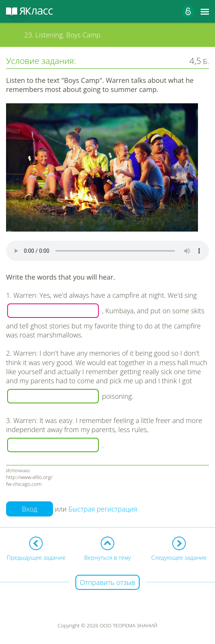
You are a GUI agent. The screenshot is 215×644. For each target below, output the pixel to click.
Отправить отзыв (108, 582)
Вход (30, 509)
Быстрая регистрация (103, 509)
